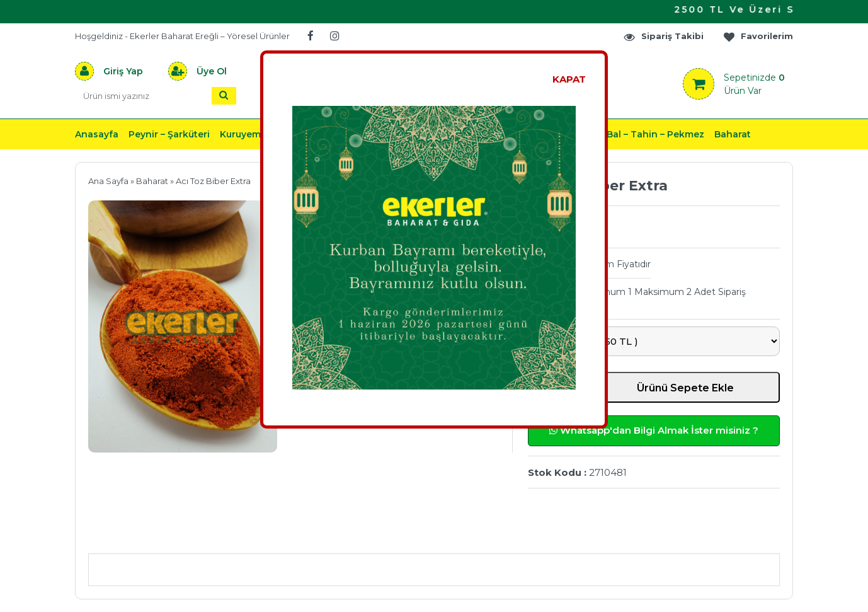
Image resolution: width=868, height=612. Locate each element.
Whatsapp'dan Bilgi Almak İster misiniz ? (654, 430)
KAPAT (569, 79)
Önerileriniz (277, 535)
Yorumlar (568, 535)
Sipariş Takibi (663, 36)
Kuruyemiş (244, 134)
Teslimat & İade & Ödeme (426, 535)
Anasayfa (97, 134)
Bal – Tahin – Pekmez (655, 134)
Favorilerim (758, 36)
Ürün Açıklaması (154, 535)
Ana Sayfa (108, 181)
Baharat (733, 134)
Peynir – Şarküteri (169, 134)
